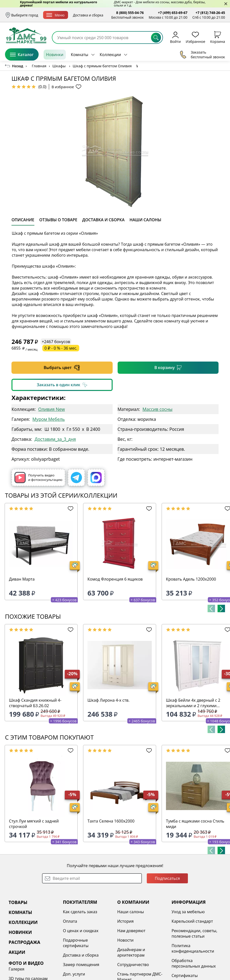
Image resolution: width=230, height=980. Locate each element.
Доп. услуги (74, 974)
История (125, 921)
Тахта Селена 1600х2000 (111, 821)
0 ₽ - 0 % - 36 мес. (61, 348)
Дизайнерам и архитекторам (131, 952)
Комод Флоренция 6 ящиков (115, 579)
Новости (125, 940)
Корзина (218, 37)
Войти (175, 37)
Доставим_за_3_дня (55, 439)
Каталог (22, 55)
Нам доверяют (131, 931)
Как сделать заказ (80, 912)
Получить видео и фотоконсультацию (38, 478)
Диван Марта (22, 579)
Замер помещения (81, 965)
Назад (18, 66)
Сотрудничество (133, 965)
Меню (55, 15)
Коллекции (110, 55)
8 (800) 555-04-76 (130, 13)
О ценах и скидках (81, 931)
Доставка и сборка (88, 15)
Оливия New (51, 409)
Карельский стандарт (192, 921)
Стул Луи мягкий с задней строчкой (34, 824)
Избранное (195, 37)
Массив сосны (157, 409)
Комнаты (79, 55)
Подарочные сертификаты (76, 943)
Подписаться (167, 878)
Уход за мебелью (188, 912)
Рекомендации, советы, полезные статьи (194, 933)
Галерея (17, 969)
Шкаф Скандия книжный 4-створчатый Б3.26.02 (35, 703)
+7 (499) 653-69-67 (173, 13)
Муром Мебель (49, 419)
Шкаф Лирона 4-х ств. (109, 700)
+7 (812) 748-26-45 (210, 13)
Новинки (55, 55)
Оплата (70, 921)
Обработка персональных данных (194, 963)
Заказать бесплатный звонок (202, 55)
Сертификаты (185, 976)
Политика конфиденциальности (193, 948)
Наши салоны (130, 912)
